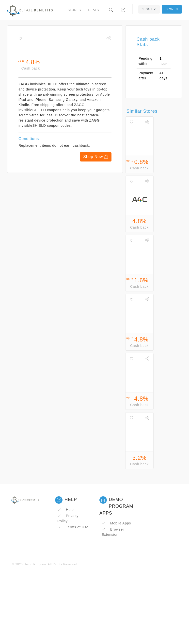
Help (66, 510)
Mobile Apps (116, 523)
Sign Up (149, 9)
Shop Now (96, 157)
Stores (74, 10)
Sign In (172, 9)
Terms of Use (73, 527)
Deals (94, 10)
